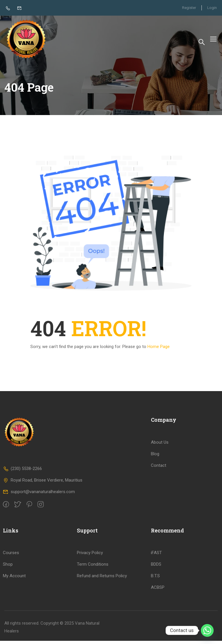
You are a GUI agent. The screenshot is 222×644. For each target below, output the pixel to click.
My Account (14, 579)
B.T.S (155, 579)
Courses (11, 556)
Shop (8, 567)
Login (212, 8)
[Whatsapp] (207, 630)
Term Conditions (93, 567)
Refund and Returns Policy (102, 579)
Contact (159, 469)
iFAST (156, 556)
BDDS (156, 567)
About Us (160, 445)
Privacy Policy (90, 556)
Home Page (159, 350)
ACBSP (158, 591)
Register (188, 8)
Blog (155, 457)
